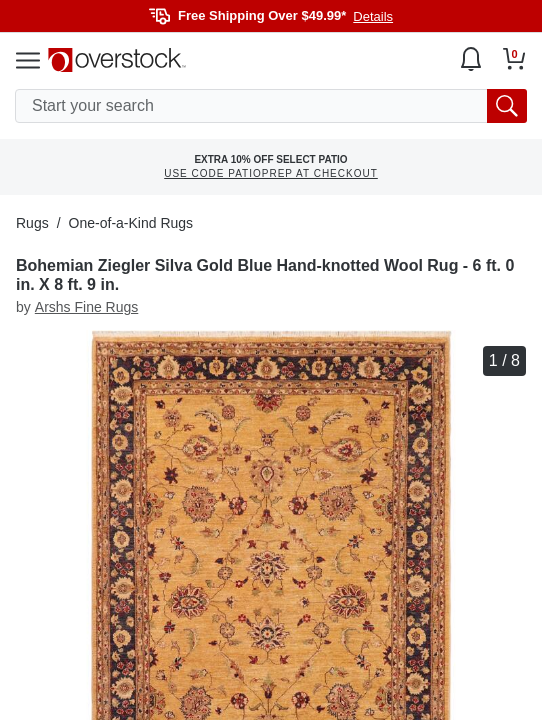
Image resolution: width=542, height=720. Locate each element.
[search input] (271, 106)
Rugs (32, 223)
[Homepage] (117, 60)
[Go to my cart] (514, 59)
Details (373, 16)
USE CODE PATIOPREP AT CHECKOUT (271, 173)
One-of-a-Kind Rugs (131, 223)
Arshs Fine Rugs (86, 307)
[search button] (507, 106)
